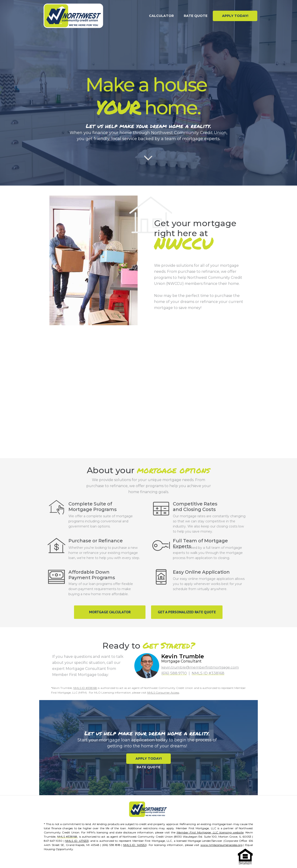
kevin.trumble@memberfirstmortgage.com (200, 667)
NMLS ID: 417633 (77, 841)
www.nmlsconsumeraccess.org (221, 845)
